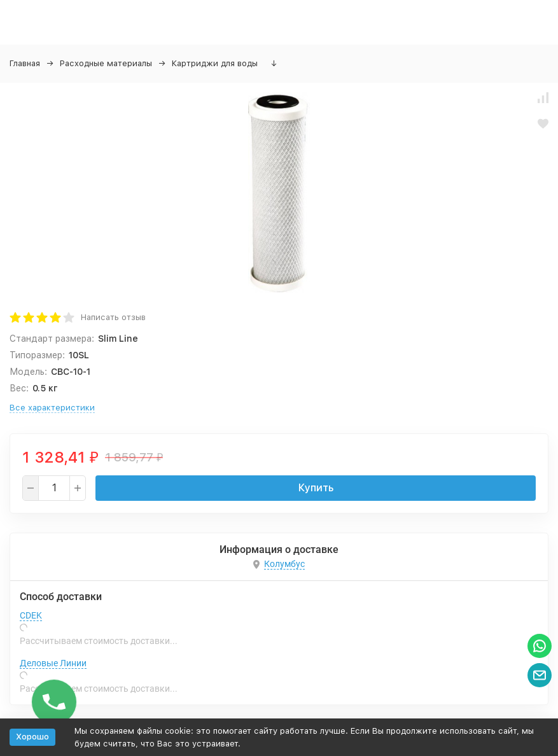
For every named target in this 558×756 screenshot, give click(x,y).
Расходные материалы (106, 63)
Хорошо (32, 737)
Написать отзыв (113, 317)
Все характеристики (52, 408)
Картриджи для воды (215, 63)
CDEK (31, 615)
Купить (316, 488)
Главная (25, 63)
